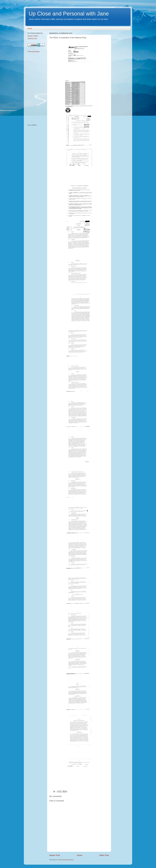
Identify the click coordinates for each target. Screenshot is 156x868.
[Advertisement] (36, 88)
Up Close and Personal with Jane (69, 14)
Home (30, 28)
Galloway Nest (32, 39)
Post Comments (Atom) (66, 860)
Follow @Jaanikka (34, 52)
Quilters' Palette (33, 36)
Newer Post (55, 855)
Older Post (104, 855)
